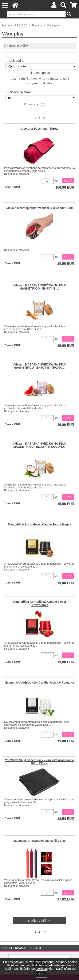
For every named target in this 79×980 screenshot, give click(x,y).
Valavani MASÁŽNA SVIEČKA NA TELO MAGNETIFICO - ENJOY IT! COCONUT (39, 445)
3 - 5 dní (20, 79)
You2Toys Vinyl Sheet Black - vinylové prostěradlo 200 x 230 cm (40, 762)
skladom (48, 83)
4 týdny (36, 79)
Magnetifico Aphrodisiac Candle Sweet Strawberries (40, 603)
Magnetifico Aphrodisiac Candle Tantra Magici (40, 524)
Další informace (66, 969)
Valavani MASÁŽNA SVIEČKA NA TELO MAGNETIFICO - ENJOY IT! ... (39, 287)
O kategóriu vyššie (16, 46)
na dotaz (52, 79)
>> (44, 118)
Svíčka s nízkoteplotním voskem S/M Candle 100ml (39, 208)
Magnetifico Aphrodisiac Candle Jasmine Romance (39, 683)
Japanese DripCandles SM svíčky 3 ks (40, 841)
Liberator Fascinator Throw (40, 129)
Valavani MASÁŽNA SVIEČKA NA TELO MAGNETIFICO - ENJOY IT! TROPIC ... (39, 366)
